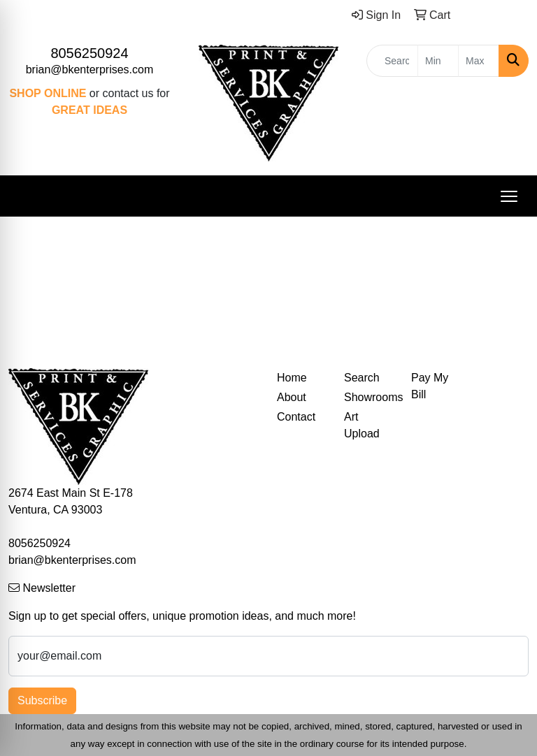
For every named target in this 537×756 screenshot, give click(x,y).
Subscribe (42, 700)
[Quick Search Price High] (479, 61)
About (292, 397)
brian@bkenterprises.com (90, 70)
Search (362, 378)
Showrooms (369, 397)
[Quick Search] (392, 61)
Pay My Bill (430, 386)
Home (292, 378)
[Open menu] (509, 196)
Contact (296, 417)
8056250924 (89, 53)
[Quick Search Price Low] (438, 61)
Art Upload (362, 425)
